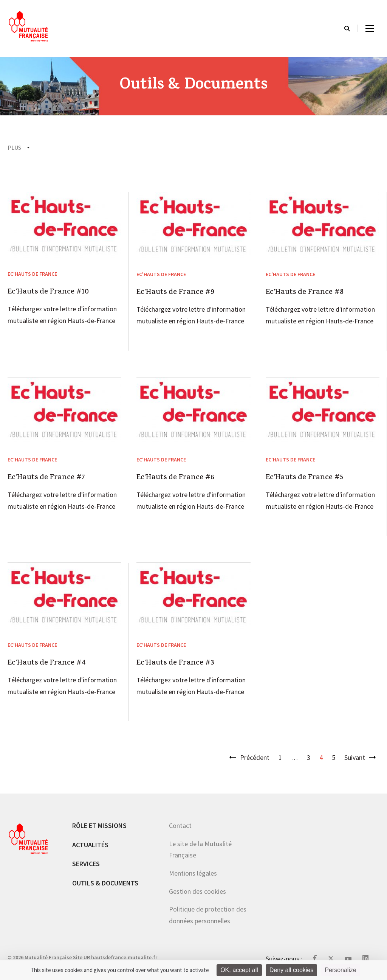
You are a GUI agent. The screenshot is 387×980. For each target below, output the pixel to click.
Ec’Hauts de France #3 (175, 663)
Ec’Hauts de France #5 (304, 478)
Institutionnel (164, 148)
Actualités (90, 845)
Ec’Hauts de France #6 (175, 478)
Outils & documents (105, 883)
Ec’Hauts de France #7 (46, 478)
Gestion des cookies (197, 891)
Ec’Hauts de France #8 (305, 293)
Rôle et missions (99, 825)
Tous (15, 148)
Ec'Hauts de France (65, 148)
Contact (180, 825)
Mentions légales (193, 873)
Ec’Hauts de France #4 (47, 663)
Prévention (220, 148)
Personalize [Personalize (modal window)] (341, 970)
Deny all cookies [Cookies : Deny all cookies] (292, 970)
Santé (117, 148)
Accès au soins (274, 148)
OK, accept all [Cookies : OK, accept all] (239, 970)
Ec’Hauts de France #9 (175, 293)
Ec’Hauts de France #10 (48, 292)
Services (86, 864)
